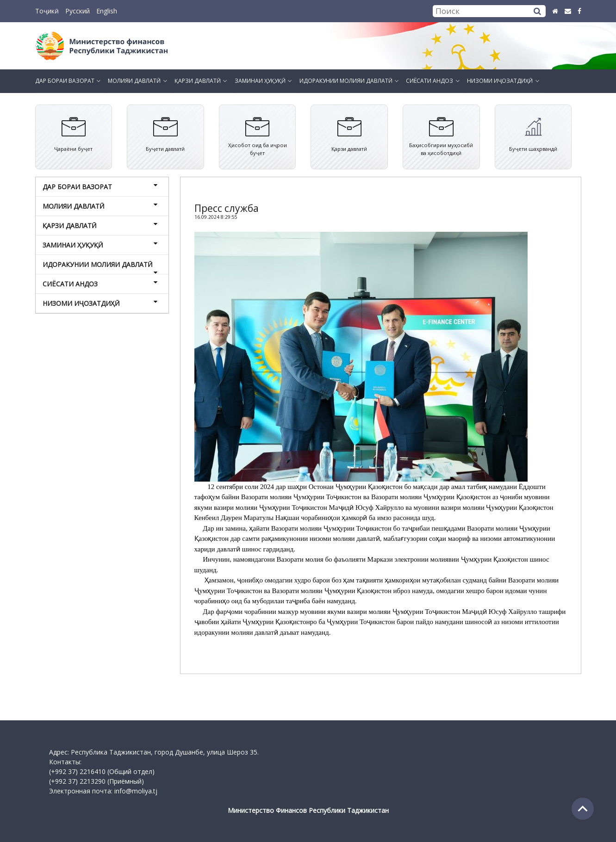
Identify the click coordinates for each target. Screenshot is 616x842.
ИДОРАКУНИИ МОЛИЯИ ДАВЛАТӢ (101, 267)
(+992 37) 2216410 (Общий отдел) (102, 771)
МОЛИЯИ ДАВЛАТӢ (101, 206)
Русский (78, 11)
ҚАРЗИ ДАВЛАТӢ (101, 225)
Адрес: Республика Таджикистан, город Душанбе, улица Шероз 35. (154, 752)
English (107, 11)
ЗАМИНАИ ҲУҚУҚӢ (101, 245)
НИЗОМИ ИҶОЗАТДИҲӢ (101, 303)
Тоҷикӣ (47, 11)
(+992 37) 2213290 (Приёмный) (96, 781)
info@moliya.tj (136, 791)
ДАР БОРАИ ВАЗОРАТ (101, 186)
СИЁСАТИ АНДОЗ (101, 284)
